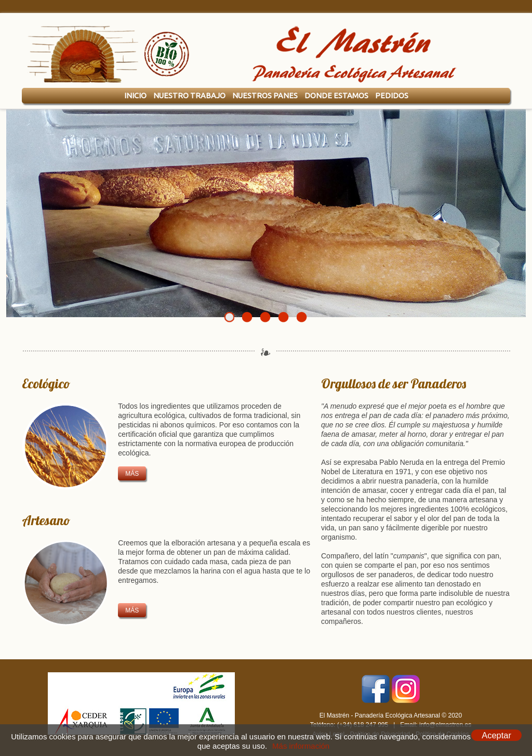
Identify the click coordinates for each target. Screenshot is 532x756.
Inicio (135, 95)
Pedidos (392, 95)
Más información (301, 746)
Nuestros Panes (265, 95)
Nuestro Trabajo (189, 95)
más (132, 474)
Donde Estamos (336, 95)
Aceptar (496, 735)
